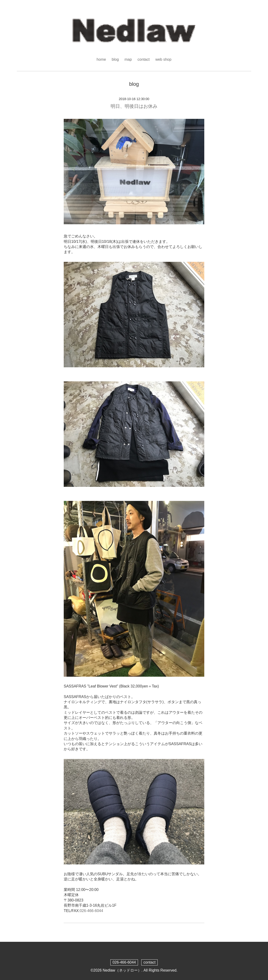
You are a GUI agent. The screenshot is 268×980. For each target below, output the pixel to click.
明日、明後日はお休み (134, 106)
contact (144, 59)
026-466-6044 (91, 911)
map (128, 59)
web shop (163, 59)
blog (115, 59)
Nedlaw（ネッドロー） (122, 970)
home (101, 59)
